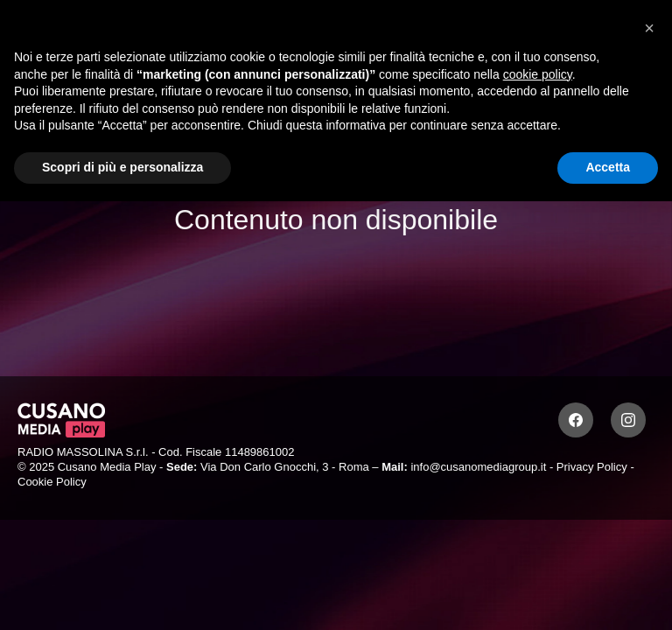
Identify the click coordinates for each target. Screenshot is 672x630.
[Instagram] (628, 420)
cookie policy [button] (538, 74)
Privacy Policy (592, 467)
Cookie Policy (52, 482)
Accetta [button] (608, 167)
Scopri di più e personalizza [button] (122, 167)
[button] (649, 28)
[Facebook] (576, 420)
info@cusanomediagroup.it (478, 467)
